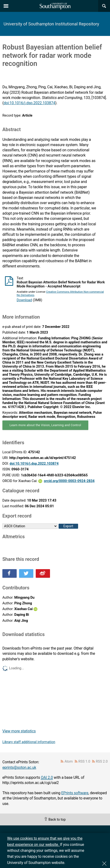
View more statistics (19, 731)
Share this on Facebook (10, 573)
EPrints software (75, 793)
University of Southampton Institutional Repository (51, 24)
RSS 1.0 (84, 762)
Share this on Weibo (43, 573)
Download (24, 300)
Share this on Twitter (26, 573)
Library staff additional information (29, 742)
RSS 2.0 (102, 762)
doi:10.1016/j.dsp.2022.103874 (29, 103)
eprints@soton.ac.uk (19, 767)
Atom (69, 762)
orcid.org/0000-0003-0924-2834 (69, 481)
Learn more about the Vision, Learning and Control (45, 425)
